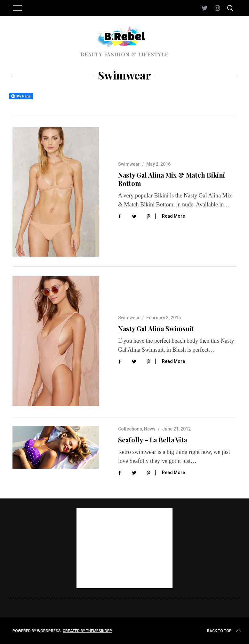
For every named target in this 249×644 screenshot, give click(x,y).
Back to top (225, 631)
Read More (173, 216)
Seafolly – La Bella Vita (153, 440)
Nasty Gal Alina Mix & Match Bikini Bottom (172, 179)
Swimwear (129, 164)
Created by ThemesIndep (87, 631)
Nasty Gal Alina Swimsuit (156, 328)
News (150, 429)
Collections (130, 429)
